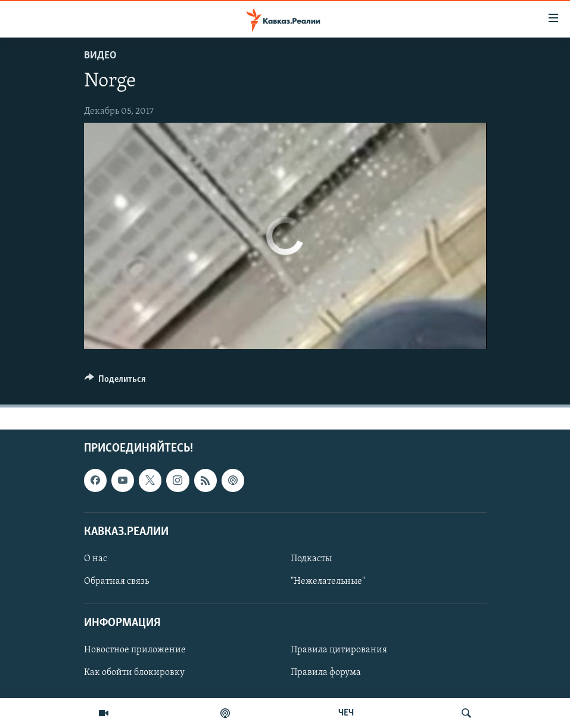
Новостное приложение (135, 650)
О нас (96, 558)
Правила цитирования (339, 650)
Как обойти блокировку (134, 673)
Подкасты (311, 558)
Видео (100, 56)
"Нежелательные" (328, 581)
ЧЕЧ (346, 713)
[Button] (116, 382)
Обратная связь (116, 581)
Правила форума (326, 673)
